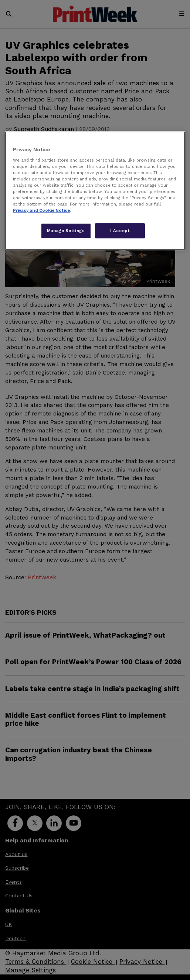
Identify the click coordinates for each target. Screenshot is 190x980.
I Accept (120, 231)
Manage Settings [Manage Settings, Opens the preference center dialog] (66, 231)
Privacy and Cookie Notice (41, 211)
